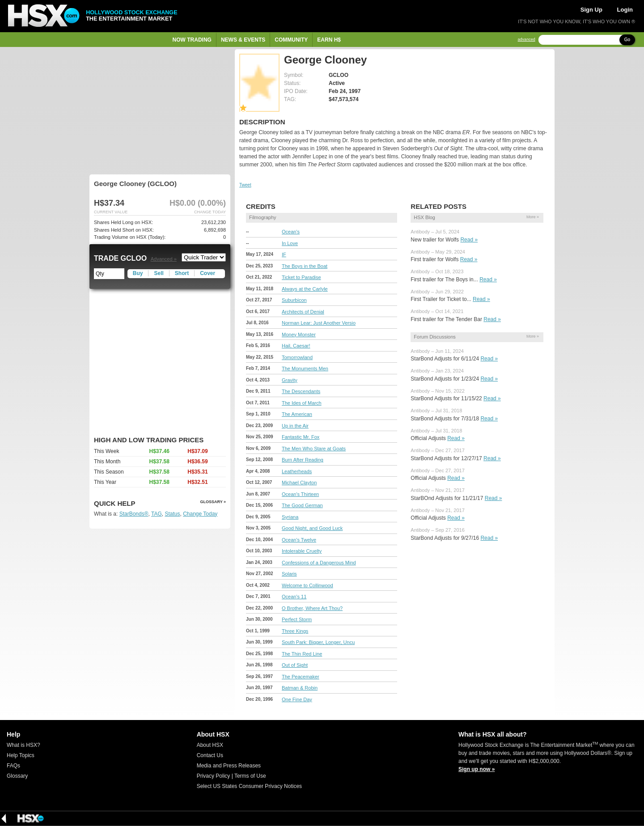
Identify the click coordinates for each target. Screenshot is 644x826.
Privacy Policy (214, 776)
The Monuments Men (305, 369)
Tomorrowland (297, 357)
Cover (208, 273)
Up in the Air (295, 426)
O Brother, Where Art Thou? (312, 608)
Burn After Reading (303, 460)
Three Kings (295, 631)
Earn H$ (329, 40)
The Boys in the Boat (305, 266)
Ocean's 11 (294, 597)
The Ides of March (302, 403)
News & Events (243, 40)
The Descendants (301, 391)
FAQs (13, 766)
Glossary (17, 776)
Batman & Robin (300, 688)
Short (182, 273)
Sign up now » (477, 769)
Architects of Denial (303, 312)
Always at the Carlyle (305, 289)
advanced (527, 40)
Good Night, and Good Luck (312, 528)
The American (297, 414)
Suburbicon (294, 300)
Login (625, 10)
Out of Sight (295, 665)
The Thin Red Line (302, 654)
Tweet (245, 185)
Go (627, 40)
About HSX (210, 745)
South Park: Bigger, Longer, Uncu (318, 642)
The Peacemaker (301, 677)
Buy (138, 273)
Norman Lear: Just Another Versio (319, 323)
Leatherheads (297, 471)
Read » (469, 240)
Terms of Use (250, 776)
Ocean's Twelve (299, 540)
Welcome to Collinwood (307, 585)
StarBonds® (134, 514)
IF (284, 254)
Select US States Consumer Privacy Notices (249, 786)
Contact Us (210, 755)
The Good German (302, 505)
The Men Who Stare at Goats (314, 449)
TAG (157, 514)
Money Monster (299, 335)
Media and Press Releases (229, 766)
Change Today (200, 514)
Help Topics (21, 755)
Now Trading (192, 40)
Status (172, 514)
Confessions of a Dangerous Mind (319, 563)
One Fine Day (297, 699)
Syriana (290, 517)
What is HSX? (23, 745)
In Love (290, 243)
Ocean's (291, 232)
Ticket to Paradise (301, 277)
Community (291, 40)
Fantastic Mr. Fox (301, 437)
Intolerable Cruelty (302, 551)
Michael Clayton (299, 483)
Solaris (289, 574)
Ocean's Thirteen (300, 494)
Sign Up (591, 10)
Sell (159, 273)
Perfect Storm (297, 619)
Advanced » (164, 259)
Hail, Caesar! (296, 346)
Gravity (290, 380)
